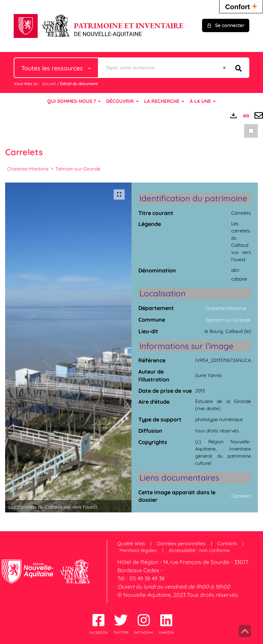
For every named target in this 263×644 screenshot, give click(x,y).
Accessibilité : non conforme (199, 550)
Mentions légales (138, 550)
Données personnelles (181, 544)
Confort (241, 6)
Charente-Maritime (28, 169)
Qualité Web (131, 544)
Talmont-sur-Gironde (78, 169)
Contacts (227, 544)
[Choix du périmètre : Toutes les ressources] (56, 68)
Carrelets (241, 496)
